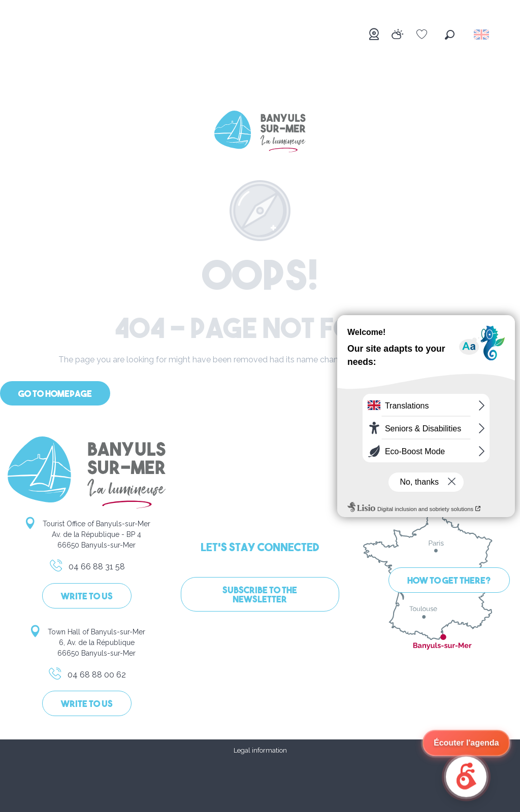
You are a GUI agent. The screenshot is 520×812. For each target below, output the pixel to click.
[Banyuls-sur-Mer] (260, 133)
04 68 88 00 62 (87, 676)
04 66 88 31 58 (87, 568)
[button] (450, 35)
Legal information (260, 750)
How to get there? (449, 581)
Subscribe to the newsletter (260, 596)
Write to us (87, 597)
